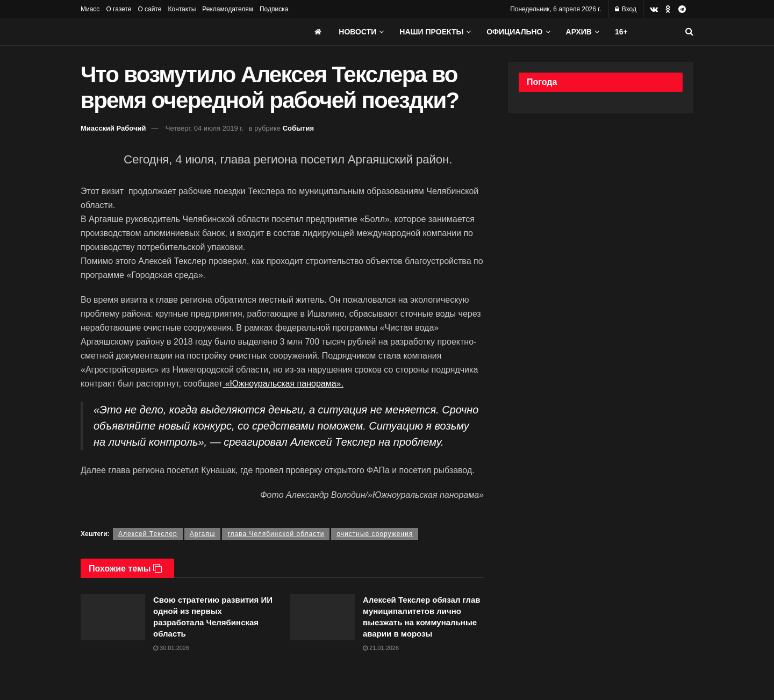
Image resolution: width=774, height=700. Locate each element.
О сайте (149, 9)
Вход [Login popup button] (626, 9)
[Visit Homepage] (161, 32)
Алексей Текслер (148, 534)
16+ (621, 32)
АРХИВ (579, 32)
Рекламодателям (228, 9)
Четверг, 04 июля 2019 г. (205, 128)
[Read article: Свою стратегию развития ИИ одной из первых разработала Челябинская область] (113, 617)
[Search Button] (689, 32)
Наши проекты (431, 32)
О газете (119, 9)
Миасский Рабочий (113, 128)
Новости (357, 32)
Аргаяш (203, 534)
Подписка (274, 9)
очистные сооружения (375, 534)
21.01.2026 (381, 648)
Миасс (90, 9)
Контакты (182, 9)
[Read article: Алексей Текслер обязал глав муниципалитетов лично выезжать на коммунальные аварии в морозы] (322, 617)
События (298, 128)
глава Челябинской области (276, 534)
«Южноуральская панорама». (283, 384)
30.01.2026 (171, 648)
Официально (514, 32)
